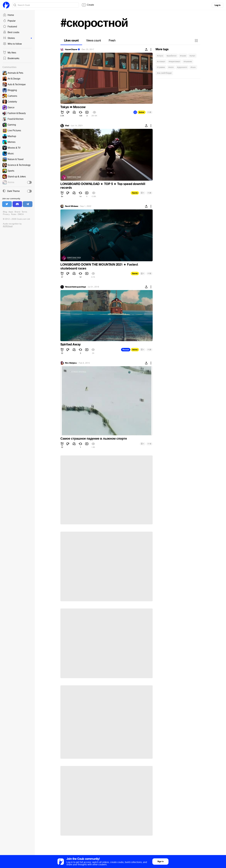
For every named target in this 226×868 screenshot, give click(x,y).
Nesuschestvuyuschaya (75, 287)
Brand (17, 212)
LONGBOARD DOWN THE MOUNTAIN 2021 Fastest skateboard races (99, 266)
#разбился (172, 56)
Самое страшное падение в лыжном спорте (94, 439)
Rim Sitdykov (71, 363)
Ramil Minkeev (72, 206)
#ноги (171, 67)
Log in (217, 5)
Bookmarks (11, 58)
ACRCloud (8, 226)
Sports (135, 193)
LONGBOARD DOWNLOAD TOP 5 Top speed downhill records (103, 186)
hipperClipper (71, 50)
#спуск (160, 56)
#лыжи (183, 56)
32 (149, 273)
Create (88, 5)
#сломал (161, 62)
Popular (9, 21)
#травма (161, 67)
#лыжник (188, 62)
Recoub (126, 350)
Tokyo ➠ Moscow (73, 107)
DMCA (21, 214)
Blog (5, 212)
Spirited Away (70, 344)
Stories (17, 38)
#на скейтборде (164, 73)
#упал (192, 56)
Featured (10, 27)
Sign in (160, 861)
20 (149, 112)
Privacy (6, 214)
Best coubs (11, 32)
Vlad (67, 126)
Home (8, 15)
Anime (142, 112)
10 (149, 444)
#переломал (174, 62)
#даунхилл (182, 67)
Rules (14, 214)
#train (193, 67)
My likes (10, 53)
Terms (24, 212)
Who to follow (12, 44)
